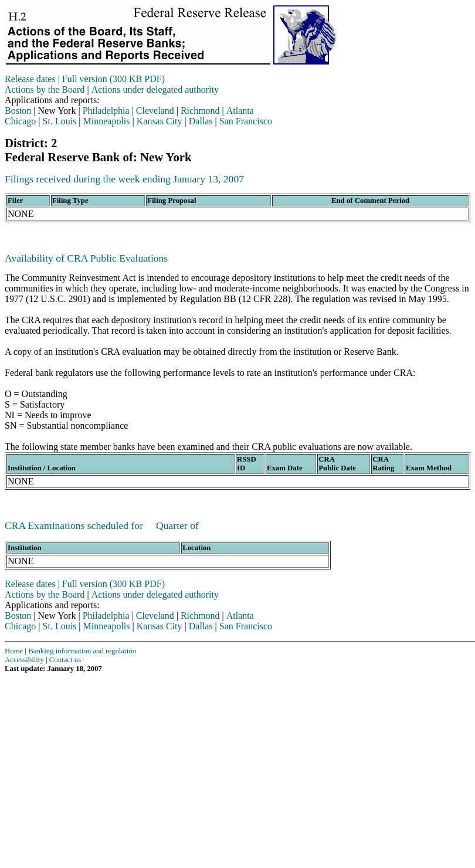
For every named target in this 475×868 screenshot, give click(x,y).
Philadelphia (106, 111)
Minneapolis (107, 121)
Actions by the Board (45, 89)
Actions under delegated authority (155, 89)
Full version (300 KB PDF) (113, 79)
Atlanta (240, 111)
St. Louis (60, 121)
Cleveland (155, 111)
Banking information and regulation (82, 651)
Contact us (65, 660)
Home (14, 651)
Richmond (200, 111)
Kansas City (160, 121)
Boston (18, 111)
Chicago (20, 121)
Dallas (201, 121)
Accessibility (24, 660)
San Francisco (246, 121)
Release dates (30, 79)
